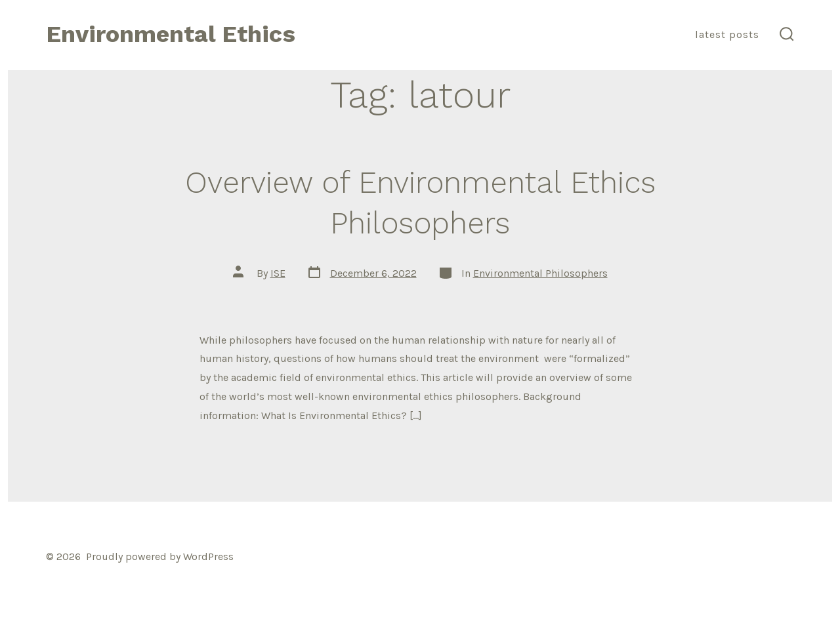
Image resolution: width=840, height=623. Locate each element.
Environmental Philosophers (540, 273)
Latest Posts (727, 34)
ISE (278, 273)
